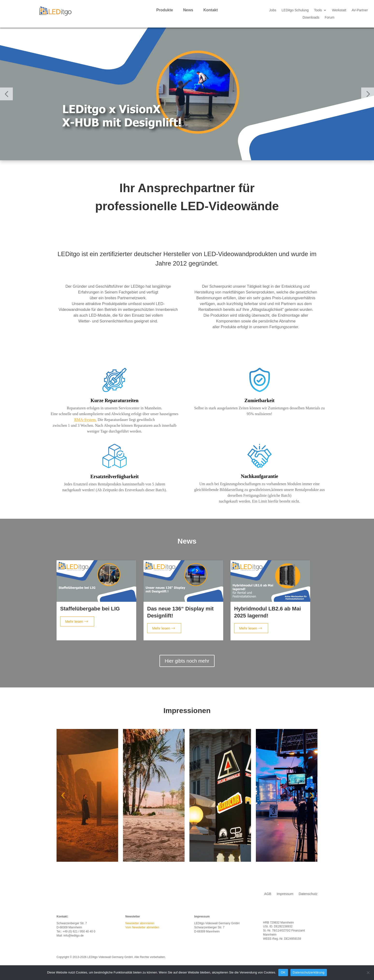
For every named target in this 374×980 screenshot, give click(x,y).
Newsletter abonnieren (140, 923)
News (188, 10)
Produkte (165, 10)
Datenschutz (308, 894)
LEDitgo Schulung (295, 10)
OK (283, 972)
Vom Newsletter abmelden (142, 927)
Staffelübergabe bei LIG (90, 609)
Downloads (311, 17)
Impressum (285, 894)
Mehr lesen (77, 621)
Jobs (273, 10)
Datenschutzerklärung (309, 972)
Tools (318, 10)
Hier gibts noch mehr (187, 661)
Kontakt (211, 10)
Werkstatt (339, 10)
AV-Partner (360, 10)
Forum (330, 17)
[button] (6, 94)
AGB (268, 894)
